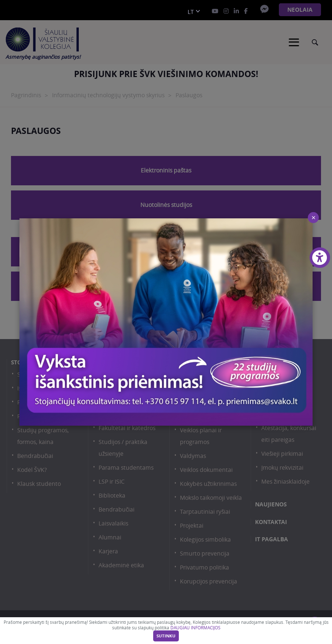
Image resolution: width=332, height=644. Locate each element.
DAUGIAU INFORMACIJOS (195, 628)
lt (191, 12)
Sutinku (166, 636)
